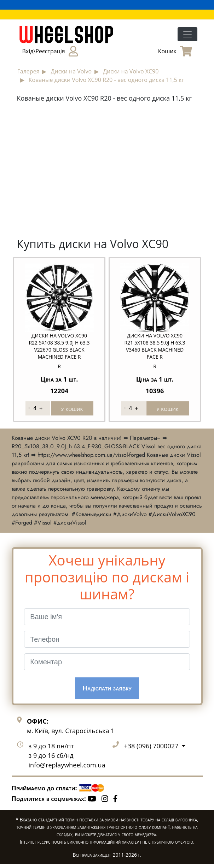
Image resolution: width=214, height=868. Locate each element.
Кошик (175, 51)
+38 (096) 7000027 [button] (152, 750)
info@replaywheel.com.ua (67, 769)
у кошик (72, 408)
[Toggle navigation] (187, 34)
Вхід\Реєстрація (50, 51)
